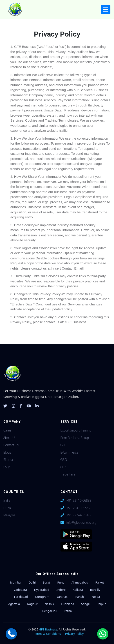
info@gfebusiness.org (81, 523)
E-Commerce (69, 452)
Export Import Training (76, 430)
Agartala (14, 604)
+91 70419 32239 (79, 508)
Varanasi (62, 597)
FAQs (7, 467)
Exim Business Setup (75, 438)
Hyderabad (42, 590)
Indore (61, 590)
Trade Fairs (68, 474)
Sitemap (9, 460)
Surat (47, 582)
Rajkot (100, 582)
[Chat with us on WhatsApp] (103, 634)
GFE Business (48, 629)
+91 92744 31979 (79, 515)
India (7, 500)
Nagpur (32, 604)
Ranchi (80, 597)
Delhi (32, 582)
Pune (61, 582)
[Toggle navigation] (106, 10)
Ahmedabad (80, 582)
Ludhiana (68, 604)
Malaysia (9, 515)
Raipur (101, 604)
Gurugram (42, 597)
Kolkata (78, 590)
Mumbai (16, 582)
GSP (63, 445)
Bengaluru (49, 611)
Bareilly (95, 590)
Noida (96, 597)
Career (8, 430)
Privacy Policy (74, 634)
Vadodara (20, 590)
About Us (10, 438)
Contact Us (11, 445)
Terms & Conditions (47, 634)
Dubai (7, 508)
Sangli (85, 604)
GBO (64, 460)
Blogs (7, 452)
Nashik (49, 604)
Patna (68, 611)
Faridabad (21, 597)
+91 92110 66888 (79, 500)
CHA (64, 467)
